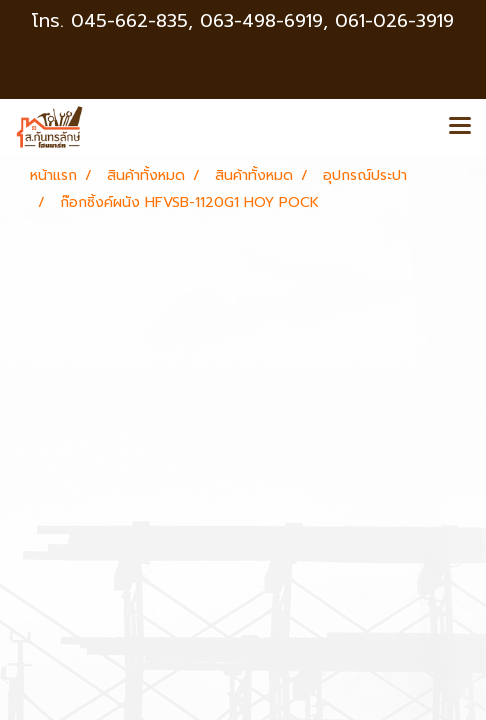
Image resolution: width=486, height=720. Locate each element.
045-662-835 (129, 21)
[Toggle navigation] (460, 127)
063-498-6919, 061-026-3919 (327, 21)
